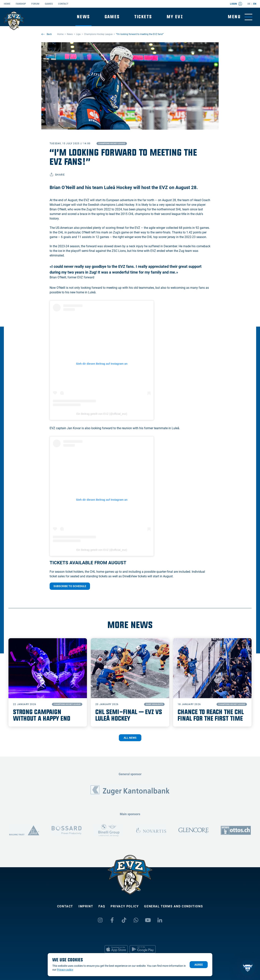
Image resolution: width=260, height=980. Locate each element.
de (249, 4)
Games (49, 4)
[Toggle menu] (240, 17)
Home (7, 4)
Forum (35, 4)
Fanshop (21, 4)
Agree (199, 965)
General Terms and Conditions (173, 906)
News (83, 17)
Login (236, 4)
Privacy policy (125, 906)
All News (130, 738)
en (255, 4)
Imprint (86, 906)
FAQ (102, 906)
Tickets (143, 17)
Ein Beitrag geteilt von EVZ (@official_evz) (102, 414)
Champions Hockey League (112, 143)
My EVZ (175, 17)
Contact (63, 4)
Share (57, 175)
